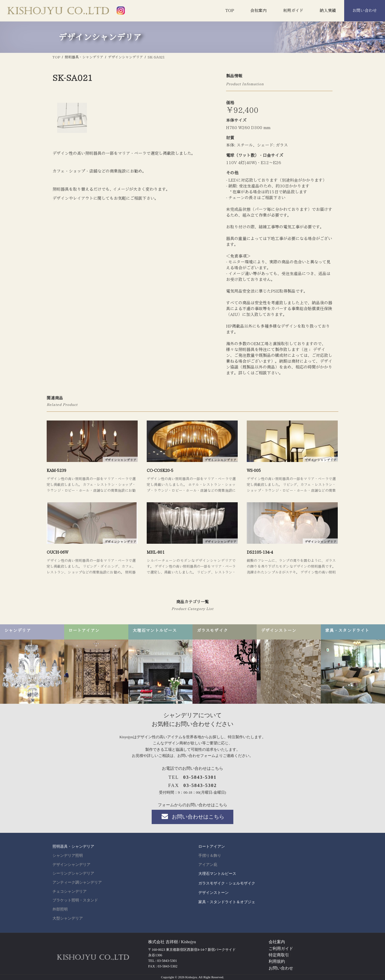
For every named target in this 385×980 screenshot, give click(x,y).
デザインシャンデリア (71, 865)
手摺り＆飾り (210, 856)
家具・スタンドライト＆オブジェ (227, 902)
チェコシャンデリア (70, 892)
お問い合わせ (365, 11)
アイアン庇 (208, 865)
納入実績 (328, 11)
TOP (230, 11)
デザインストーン (213, 893)
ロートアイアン (212, 846)
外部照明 (60, 909)
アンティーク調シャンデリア (77, 882)
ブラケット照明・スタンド (75, 900)
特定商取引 (279, 955)
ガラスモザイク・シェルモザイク (227, 883)
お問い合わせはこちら (192, 816)
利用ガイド (293, 11)
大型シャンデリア (68, 918)
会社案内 (258, 11)
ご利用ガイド (281, 949)
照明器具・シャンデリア (73, 846)
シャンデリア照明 (68, 856)
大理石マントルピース (217, 874)
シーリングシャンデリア (73, 873)
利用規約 (277, 961)
